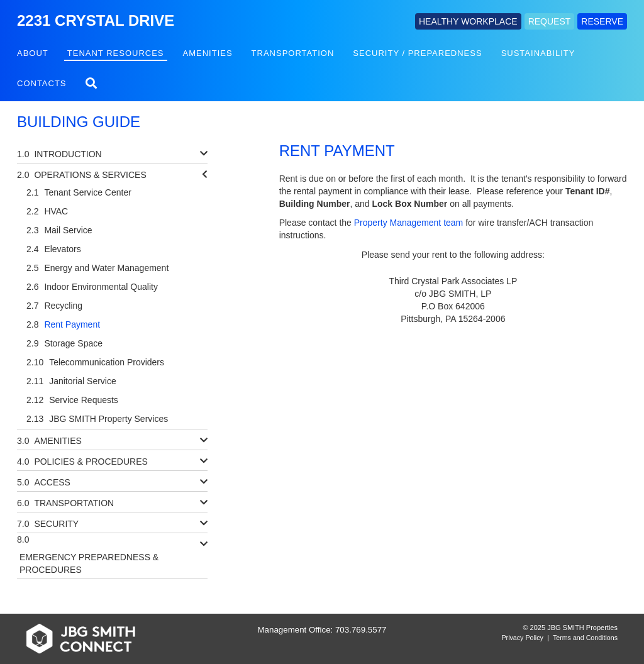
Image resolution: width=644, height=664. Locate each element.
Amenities (208, 53)
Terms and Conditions (585, 638)
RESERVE (602, 21)
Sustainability (538, 53)
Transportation (293, 53)
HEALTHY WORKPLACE (468, 21)
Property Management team (409, 223)
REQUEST (550, 21)
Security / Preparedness (417, 53)
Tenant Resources (116, 53)
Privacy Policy (523, 638)
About (33, 53)
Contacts (42, 83)
